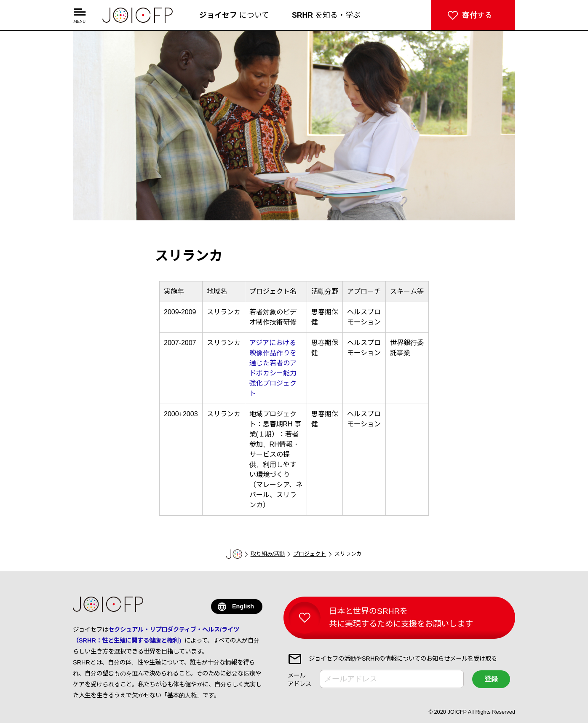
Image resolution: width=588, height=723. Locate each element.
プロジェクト (310, 554)
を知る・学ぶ (326, 15)
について (234, 15)
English (243, 606)
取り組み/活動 (268, 554)
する (477, 15)
